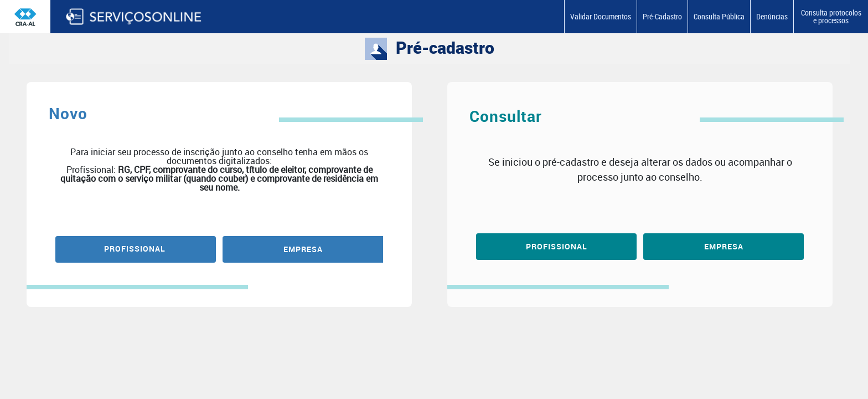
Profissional (557, 246)
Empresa (724, 246)
